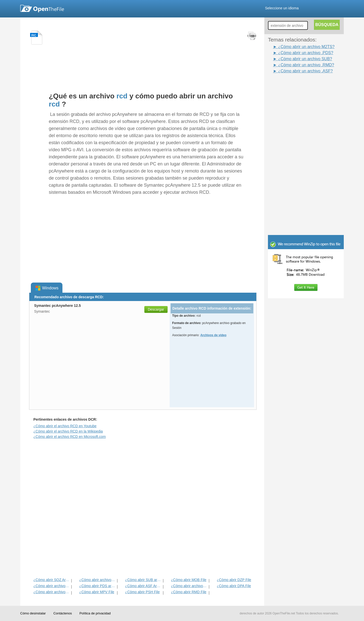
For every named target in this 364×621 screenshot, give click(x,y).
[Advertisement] (308, 150)
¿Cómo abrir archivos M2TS (189, 586)
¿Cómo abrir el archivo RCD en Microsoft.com (70, 437)
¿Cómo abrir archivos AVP (52, 592)
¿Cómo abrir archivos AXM (52, 586)
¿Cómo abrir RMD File (189, 592)
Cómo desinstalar (33, 613)
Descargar (156, 309)
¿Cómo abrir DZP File (234, 580)
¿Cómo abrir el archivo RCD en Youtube (65, 426)
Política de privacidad (95, 613)
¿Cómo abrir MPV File (97, 592)
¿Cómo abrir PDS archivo (97, 586)
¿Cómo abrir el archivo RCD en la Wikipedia (68, 431)
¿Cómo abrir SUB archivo (143, 580)
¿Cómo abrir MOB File (189, 580)
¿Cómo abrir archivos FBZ (97, 580)
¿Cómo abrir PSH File (142, 592)
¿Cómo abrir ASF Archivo (143, 586)
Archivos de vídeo (213, 335)
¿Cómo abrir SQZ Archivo (52, 580)
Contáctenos (63, 613)
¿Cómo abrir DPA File (234, 586)
